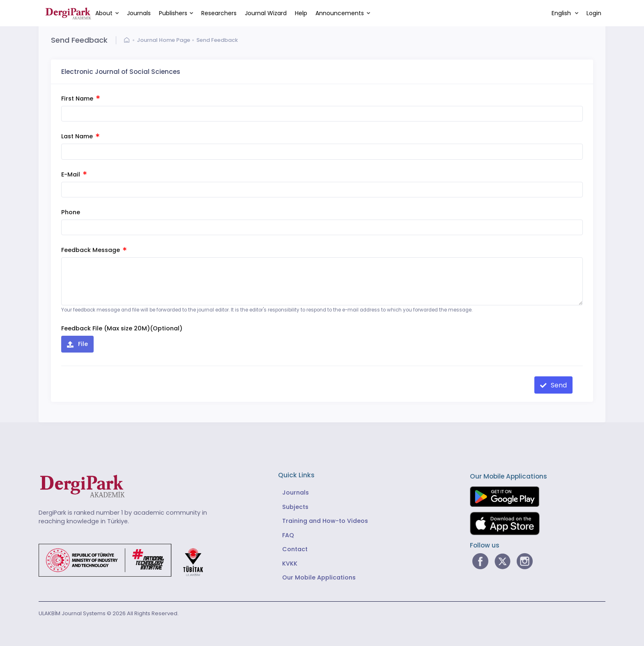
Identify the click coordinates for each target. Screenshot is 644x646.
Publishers (173, 13)
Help (301, 13)
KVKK (290, 564)
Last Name (80, 136)
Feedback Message (94, 250)
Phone (71, 212)
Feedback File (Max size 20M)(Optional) (122, 328)
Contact (295, 549)
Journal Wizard (266, 13)
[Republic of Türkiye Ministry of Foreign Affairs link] (126, 560)
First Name (80, 99)
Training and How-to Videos (325, 521)
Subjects (295, 507)
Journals (139, 13)
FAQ (288, 535)
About (104, 13)
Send (558, 385)
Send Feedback (217, 40)
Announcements (340, 13)
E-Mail (74, 174)
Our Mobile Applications (319, 577)
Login (594, 13)
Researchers (219, 13)
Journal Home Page (163, 40)
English (562, 13)
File (82, 344)
